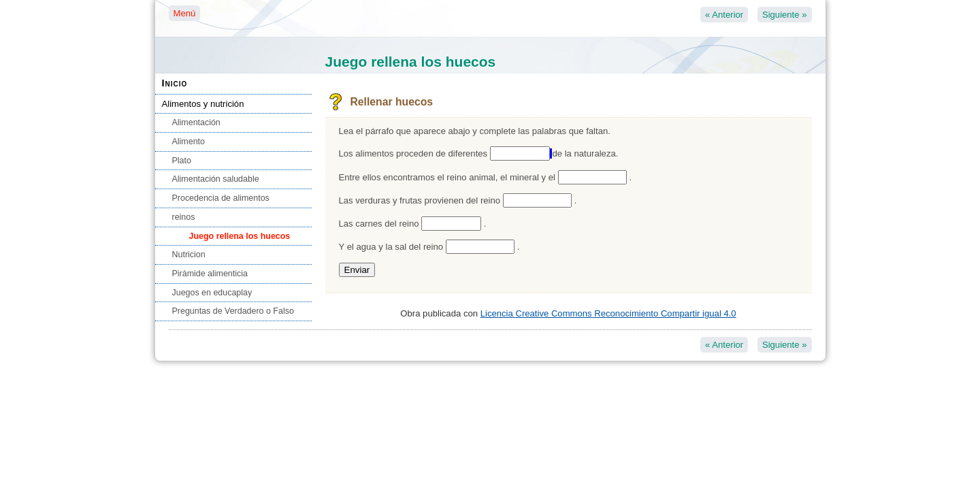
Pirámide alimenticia (210, 274)
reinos (184, 217)
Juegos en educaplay (212, 293)
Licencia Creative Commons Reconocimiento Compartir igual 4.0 (608, 313)
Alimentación (196, 122)
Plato (182, 161)
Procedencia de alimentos (221, 198)
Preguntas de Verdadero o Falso (233, 311)
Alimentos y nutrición (203, 104)
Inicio (175, 83)
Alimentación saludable (216, 179)
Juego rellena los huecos (240, 236)
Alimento (189, 142)
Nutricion (189, 255)
